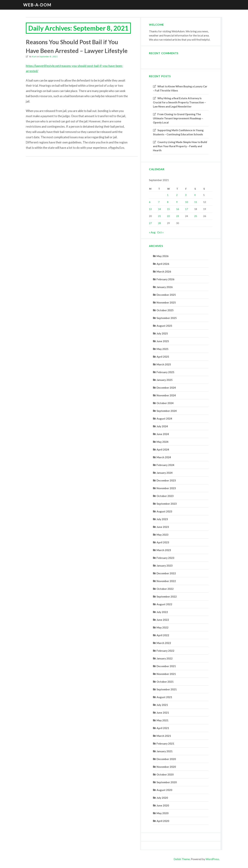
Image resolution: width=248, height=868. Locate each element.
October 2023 (165, 496)
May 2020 (162, 813)
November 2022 (166, 581)
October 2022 (165, 589)
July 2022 (162, 612)
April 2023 (163, 542)
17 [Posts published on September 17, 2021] (187, 209)
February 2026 (165, 279)
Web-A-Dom (37, 5)
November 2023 (166, 488)
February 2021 (165, 744)
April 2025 (163, 357)
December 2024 (166, 388)
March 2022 (164, 643)
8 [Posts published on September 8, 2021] (168, 202)
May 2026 (162, 256)
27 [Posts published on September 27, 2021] (150, 223)
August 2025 (164, 326)
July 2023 (162, 519)
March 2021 (164, 736)
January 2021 (165, 751)
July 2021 (162, 705)
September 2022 (167, 596)
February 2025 (165, 372)
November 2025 (166, 302)
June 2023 (163, 527)
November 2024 (166, 395)
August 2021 (164, 697)
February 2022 (165, 651)
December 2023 (166, 480)
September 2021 (167, 689)
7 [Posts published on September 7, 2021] (159, 202)
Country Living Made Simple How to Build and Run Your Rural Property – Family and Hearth (180, 146)
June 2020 (163, 805)
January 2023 (165, 566)
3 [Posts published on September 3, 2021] (186, 195)
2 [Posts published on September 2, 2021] (177, 195)
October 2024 (165, 403)
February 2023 (165, 558)
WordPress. (213, 859)
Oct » (160, 232)
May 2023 (162, 535)
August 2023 (164, 511)
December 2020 (166, 759)
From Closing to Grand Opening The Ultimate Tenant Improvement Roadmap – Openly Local (178, 118)
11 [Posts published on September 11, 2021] (196, 202)
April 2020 (163, 821)
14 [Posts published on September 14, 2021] (159, 209)
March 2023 (164, 550)
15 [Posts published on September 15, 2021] (168, 209)
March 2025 (164, 364)
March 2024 (164, 457)
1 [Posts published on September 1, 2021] (168, 195)
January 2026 (165, 287)
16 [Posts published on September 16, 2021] (178, 209)
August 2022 (164, 604)
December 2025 (166, 295)
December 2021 (166, 666)
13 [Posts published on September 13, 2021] (150, 209)
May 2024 (162, 442)
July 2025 (162, 333)
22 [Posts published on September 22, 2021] (168, 216)
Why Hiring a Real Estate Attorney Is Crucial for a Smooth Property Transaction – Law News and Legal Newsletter (179, 102)
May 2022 (162, 627)
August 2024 (164, 419)
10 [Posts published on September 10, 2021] (187, 202)
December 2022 (166, 573)
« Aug (152, 232)
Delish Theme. (182, 859)
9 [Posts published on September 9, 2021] (177, 202)
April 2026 (163, 264)
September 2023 (167, 504)
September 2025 (167, 318)
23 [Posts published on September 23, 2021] (178, 216)
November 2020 (166, 767)
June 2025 (163, 341)
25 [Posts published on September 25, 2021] (196, 216)
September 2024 (167, 411)
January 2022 (165, 658)
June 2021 (163, 713)
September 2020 (167, 782)
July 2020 (162, 798)
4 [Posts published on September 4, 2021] (195, 195)
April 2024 (163, 449)
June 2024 (163, 434)
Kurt (34, 56)
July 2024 (162, 426)
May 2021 (162, 720)
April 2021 (163, 728)
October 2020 (165, 774)
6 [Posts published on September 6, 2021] (150, 202)
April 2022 (163, 635)
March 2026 (164, 272)
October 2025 (165, 310)
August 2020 (164, 790)
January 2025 (165, 380)
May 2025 (162, 349)
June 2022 (163, 620)
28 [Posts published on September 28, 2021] (159, 223)
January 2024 (165, 473)
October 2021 (165, 682)
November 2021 (166, 674)
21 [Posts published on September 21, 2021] (159, 216)
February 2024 (165, 465)
